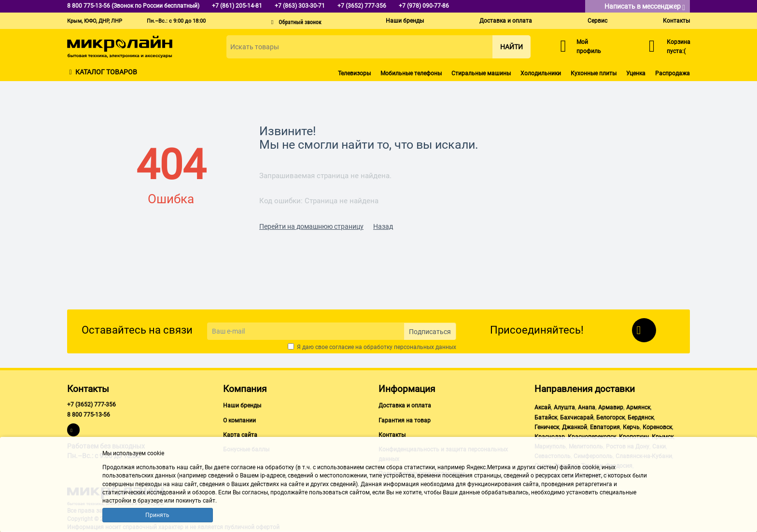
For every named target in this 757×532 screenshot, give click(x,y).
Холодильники (541, 73)
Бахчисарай (577, 418)
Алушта (564, 407)
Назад (383, 226)
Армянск (638, 407)
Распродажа (673, 73)
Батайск (546, 418)
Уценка (636, 73)
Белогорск (610, 418)
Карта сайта (240, 435)
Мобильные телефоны (411, 73)
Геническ (547, 427)
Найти (512, 47)
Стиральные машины (481, 73)
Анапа (587, 407)
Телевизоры (354, 73)
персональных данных (425, 347)
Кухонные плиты (594, 73)
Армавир (611, 407)
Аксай (543, 407)
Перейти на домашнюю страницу (311, 226)
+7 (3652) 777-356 (91, 405)
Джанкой (575, 427)
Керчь (631, 427)
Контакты (676, 21)
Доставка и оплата (506, 21)
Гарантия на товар (405, 420)
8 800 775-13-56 (89, 415)
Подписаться (430, 332)
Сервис (597, 21)
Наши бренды (405, 21)
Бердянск (641, 418)
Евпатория (605, 427)
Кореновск (657, 427)
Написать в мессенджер (645, 7)
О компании (239, 420)
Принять (157, 515)
